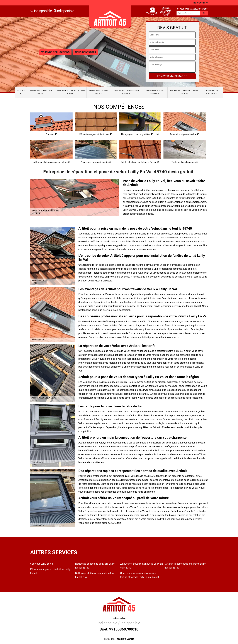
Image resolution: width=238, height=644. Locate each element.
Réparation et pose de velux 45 (99, 92)
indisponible (41, 11)
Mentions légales (126, 639)
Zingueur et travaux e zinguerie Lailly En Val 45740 (141, 566)
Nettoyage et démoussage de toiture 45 (126, 92)
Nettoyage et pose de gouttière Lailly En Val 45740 (95, 566)
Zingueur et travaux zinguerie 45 (155, 92)
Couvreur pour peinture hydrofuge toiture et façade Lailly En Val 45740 (139, 575)
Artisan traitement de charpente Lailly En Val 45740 (185, 566)
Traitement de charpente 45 (212, 92)
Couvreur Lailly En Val (42, 564)
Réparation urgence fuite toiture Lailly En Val (50, 571)
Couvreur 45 (21, 92)
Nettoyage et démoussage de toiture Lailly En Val (95, 575)
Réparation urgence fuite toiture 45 (41, 92)
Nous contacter (85, 52)
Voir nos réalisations (55, 52)
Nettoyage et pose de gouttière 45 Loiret (71, 92)
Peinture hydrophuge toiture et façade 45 (184, 92)
